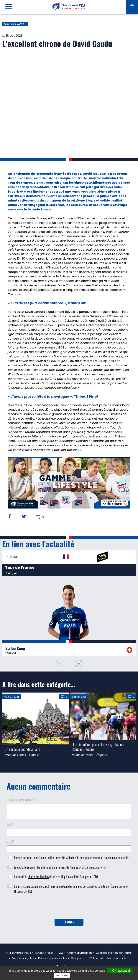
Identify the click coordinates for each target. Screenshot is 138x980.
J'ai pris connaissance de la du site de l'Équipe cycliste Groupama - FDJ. (71, 889)
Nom (10, 825)
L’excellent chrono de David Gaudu (57, 43)
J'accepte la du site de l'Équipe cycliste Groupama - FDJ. (56, 877)
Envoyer (69, 922)
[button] (78, 663)
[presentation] (69, 907)
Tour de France (14, 24)
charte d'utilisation (38, 877)
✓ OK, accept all (120, 971)
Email (10, 841)
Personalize (62, 975)
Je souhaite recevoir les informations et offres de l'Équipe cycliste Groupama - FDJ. (61, 867)
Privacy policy (80, 975)
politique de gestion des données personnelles (71, 886)
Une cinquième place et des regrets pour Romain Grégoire (98, 747)
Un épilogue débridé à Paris (22, 749)
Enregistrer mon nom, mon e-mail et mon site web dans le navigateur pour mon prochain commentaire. (72, 858)
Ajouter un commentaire (21, 799)
